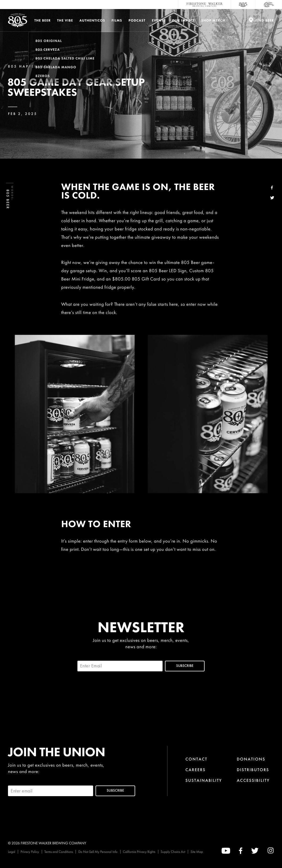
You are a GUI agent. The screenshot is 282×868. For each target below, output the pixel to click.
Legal (12, 852)
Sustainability (204, 780)
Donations (251, 759)
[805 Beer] (243, 5)
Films (117, 20)
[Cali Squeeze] (269, 5)
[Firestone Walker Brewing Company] (205, 5)
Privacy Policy (30, 852)
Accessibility (253, 780)
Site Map (197, 852)
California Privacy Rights (139, 852)
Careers (196, 770)
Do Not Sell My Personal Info (98, 852)
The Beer (43, 20)
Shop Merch (213, 20)
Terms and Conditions (59, 852)
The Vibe (65, 20)
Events (159, 20)
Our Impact (183, 20)
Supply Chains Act (173, 852)
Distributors (253, 770)
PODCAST (137, 20)
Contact (196, 759)
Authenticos (92, 20)
